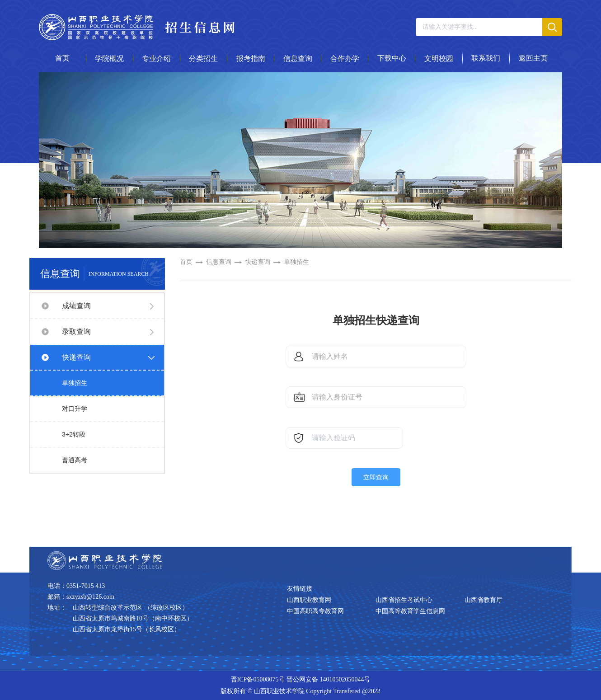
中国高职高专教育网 (315, 611)
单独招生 (75, 383)
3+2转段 (74, 434)
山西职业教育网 (309, 600)
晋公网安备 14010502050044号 (329, 679)
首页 (186, 262)
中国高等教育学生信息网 (410, 611)
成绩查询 (76, 306)
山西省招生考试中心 (404, 600)
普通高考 (75, 460)
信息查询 (219, 262)
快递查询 (76, 357)
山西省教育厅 (484, 600)
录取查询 (76, 331)
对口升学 (75, 409)
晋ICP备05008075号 (258, 679)
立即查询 (376, 477)
